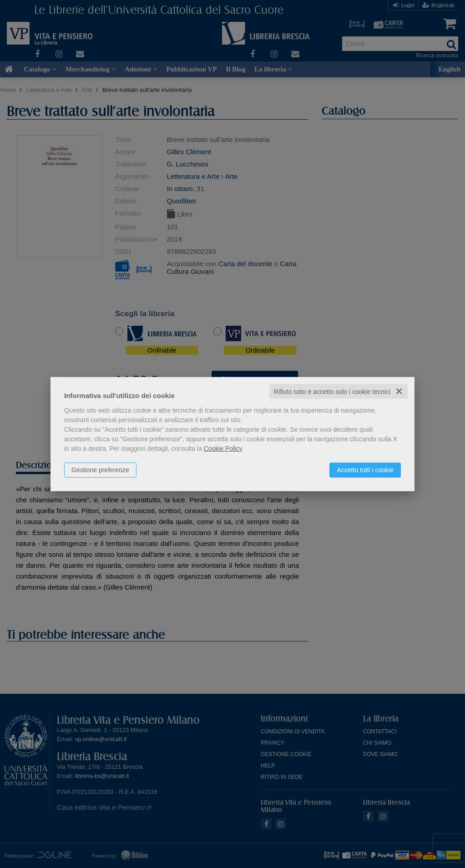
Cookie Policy (223, 448)
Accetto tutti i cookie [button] (365, 469)
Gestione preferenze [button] (100, 469)
